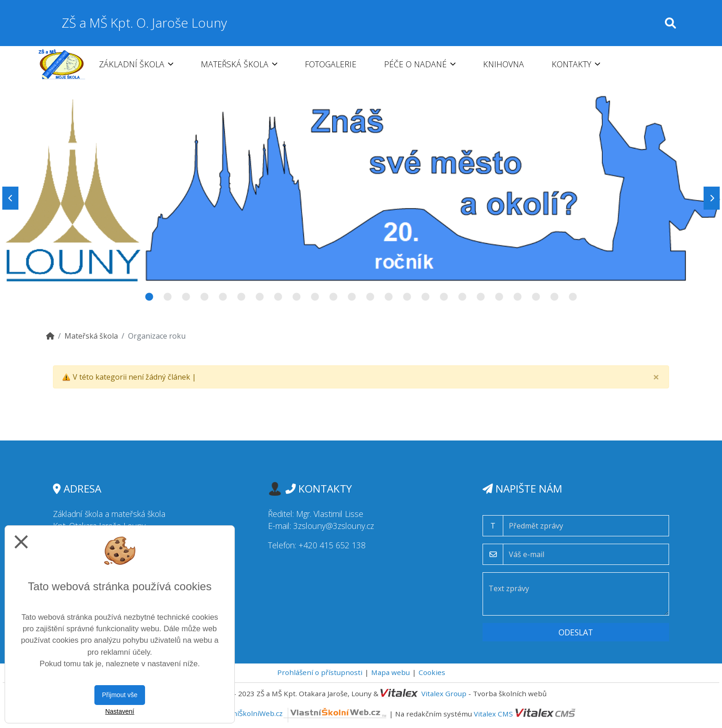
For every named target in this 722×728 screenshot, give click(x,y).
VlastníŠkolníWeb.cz (302, 713)
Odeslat (576, 632)
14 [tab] (389, 297)
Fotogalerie (331, 64)
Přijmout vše (119, 695)
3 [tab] (186, 297)
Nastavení (119, 711)
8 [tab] (278, 297)
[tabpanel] (361, 198)
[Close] (656, 377)
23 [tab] (554, 297)
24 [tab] (573, 297)
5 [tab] (223, 297)
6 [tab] (241, 297)
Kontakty (576, 64)
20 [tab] (499, 297)
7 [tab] (260, 297)
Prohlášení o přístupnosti (320, 672)
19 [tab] (481, 297)
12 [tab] (352, 297)
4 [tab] (204, 297)
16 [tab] (425, 297)
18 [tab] (462, 297)
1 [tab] (149, 297)
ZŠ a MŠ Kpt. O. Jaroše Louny (144, 23)
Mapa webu (390, 672)
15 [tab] (407, 297)
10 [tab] (315, 297)
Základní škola (136, 64)
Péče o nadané (420, 64)
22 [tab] (536, 297)
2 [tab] (168, 297)
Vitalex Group (444, 693)
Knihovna (504, 64)
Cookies (432, 672)
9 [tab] (297, 297)
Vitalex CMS (493, 713)
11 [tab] (333, 297)
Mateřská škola (239, 64)
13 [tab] (370, 297)
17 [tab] (444, 297)
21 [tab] (518, 297)
